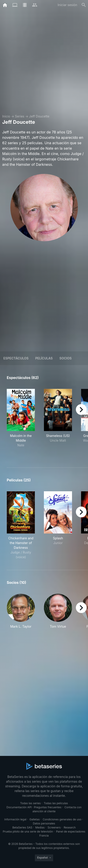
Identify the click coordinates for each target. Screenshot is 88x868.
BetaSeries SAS (22, 827)
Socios (65, 358)
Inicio (6, 116)
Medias (40, 827)
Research (70, 827)
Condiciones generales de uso (62, 819)
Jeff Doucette (39, 116)
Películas (44, 358)
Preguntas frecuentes (48, 807)
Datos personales (44, 823)
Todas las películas (56, 803)
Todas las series (30, 803)
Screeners (54, 827)
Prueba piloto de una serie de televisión (28, 831)
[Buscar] (84, 5)
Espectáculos (16, 358)
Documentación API (19, 807)
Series (20, 116)
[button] (21, 614)
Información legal (15, 819)
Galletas (35, 819)
